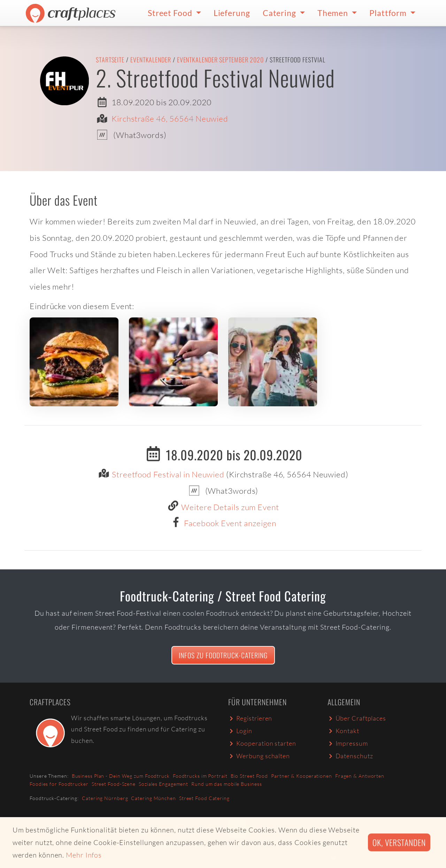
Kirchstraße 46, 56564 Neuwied (170, 118)
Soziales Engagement (163, 784)
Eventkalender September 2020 (220, 60)
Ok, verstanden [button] (399, 842)
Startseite (110, 60)
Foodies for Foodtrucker (59, 784)
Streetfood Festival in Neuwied (168, 474)
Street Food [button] (171, 13)
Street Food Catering (204, 798)
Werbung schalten (259, 756)
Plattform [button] (389, 13)
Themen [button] (334, 13)
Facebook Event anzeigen (230, 523)
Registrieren (250, 718)
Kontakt (343, 731)
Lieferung (232, 13)
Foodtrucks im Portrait (200, 776)
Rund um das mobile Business (226, 784)
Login (240, 731)
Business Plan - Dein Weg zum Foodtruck (121, 776)
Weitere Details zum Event (230, 507)
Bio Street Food (249, 776)
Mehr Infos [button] (84, 855)
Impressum (348, 743)
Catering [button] (280, 13)
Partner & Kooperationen (302, 776)
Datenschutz (350, 756)
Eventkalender (151, 60)
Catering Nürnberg (105, 798)
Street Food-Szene (114, 784)
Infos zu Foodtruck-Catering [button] (223, 655)
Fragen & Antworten (360, 776)
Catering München (153, 798)
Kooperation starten (262, 743)
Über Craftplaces (357, 718)
